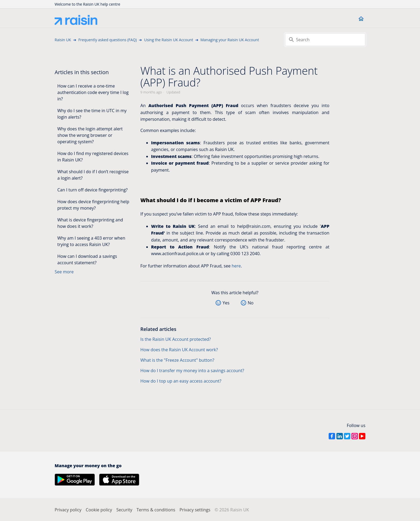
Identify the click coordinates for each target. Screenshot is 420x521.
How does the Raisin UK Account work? (179, 350)
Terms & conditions (156, 510)
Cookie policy (99, 510)
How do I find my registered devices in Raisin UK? (93, 157)
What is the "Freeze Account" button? (177, 360)
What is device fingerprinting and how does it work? (90, 223)
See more (64, 272)
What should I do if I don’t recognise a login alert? (93, 175)
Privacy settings (195, 510)
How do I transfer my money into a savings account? (192, 371)
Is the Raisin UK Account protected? (176, 339)
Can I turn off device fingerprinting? (93, 190)
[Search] (325, 40)
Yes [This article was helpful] (226, 303)
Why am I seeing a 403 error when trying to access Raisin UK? (91, 241)
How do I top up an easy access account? (181, 381)
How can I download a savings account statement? (87, 259)
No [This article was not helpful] (251, 303)
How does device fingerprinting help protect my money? (93, 205)
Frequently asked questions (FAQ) (107, 40)
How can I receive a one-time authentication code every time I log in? (93, 92)
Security (124, 510)
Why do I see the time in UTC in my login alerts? (92, 114)
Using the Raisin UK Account (169, 40)
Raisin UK (63, 40)
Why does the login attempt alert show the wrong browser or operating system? (90, 135)
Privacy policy (68, 510)
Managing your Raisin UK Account (230, 40)
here (236, 266)
